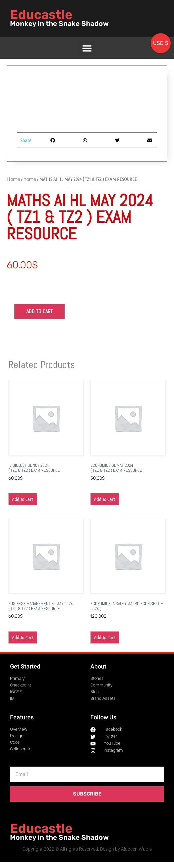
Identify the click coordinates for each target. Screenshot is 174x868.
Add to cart (39, 311)
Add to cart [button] (23, 499)
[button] (87, 48)
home (30, 179)
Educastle (41, 15)
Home (13, 179)
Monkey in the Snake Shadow (59, 24)
